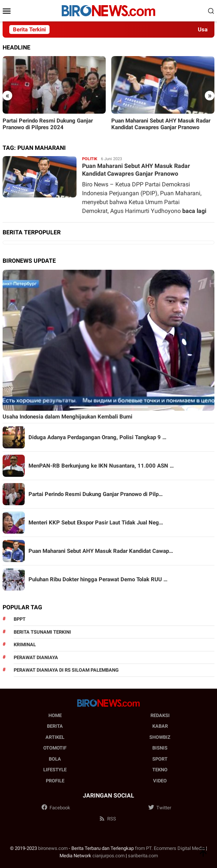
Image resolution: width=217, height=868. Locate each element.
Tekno (160, 770)
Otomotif (55, 748)
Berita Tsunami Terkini (42, 632)
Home (55, 715)
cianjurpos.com (108, 856)
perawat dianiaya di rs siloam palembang (66, 670)
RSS (107, 819)
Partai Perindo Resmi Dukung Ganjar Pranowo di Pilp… (96, 494)
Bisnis (160, 748)
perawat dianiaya (36, 657)
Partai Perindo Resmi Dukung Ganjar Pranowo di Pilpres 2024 (48, 124)
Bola (55, 759)
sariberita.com (143, 856)
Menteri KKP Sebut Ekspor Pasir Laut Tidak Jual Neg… (96, 523)
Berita (55, 726)
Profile (55, 781)
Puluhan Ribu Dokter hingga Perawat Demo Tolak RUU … (98, 579)
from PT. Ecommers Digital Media (170, 848)
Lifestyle (55, 770)
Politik (90, 159)
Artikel (55, 737)
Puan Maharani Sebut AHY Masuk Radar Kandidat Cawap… (101, 551)
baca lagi (194, 211)
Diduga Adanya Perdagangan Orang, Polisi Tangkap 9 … (97, 437)
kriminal (25, 645)
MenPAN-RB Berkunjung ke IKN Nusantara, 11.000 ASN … (101, 466)
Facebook (56, 808)
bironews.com (53, 848)
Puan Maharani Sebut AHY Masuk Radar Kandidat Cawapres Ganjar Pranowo (161, 124)
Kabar (160, 726)
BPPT (20, 619)
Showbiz (160, 737)
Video (160, 781)
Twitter (160, 808)
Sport (160, 759)
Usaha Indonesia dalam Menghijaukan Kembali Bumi (67, 417)
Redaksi (160, 715)
